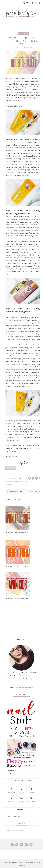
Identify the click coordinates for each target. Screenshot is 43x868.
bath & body (24, 33)
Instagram (11, 791)
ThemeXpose (19, 862)
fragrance (9, 481)
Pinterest (11, 799)
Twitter (21, 791)
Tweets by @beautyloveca (16, 831)
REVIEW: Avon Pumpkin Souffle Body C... (17, 534)
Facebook (31, 791)
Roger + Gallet (11, 445)
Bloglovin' (31, 799)
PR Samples (18, 481)
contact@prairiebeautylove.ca (24, 687)
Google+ (21, 799)
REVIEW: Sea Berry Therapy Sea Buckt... (18, 567)
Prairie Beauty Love (13, 817)
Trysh (17, 48)
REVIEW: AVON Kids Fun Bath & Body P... (17, 600)
